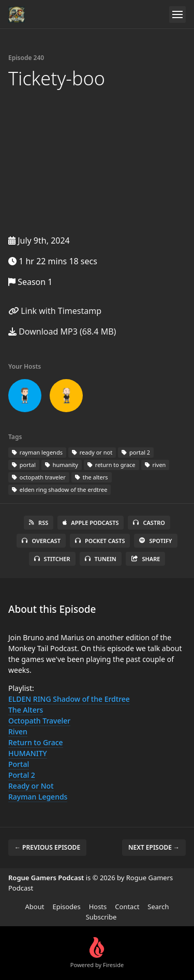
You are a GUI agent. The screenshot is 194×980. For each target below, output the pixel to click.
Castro (149, 523)
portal (24, 465)
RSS (39, 523)
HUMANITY (28, 753)
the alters (92, 477)
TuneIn (101, 559)
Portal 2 (22, 775)
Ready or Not (31, 786)
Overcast (41, 541)
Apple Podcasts (91, 523)
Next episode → (154, 847)
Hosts (98, 907)
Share (146, 559)
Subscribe (101, 917)
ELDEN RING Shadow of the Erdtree (69, 699)
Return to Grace (36, 742)
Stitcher (52, 559)
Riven (18, 732)
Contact (127, 907)
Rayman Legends (38, 797)
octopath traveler (39, 477)
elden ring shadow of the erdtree (59, 489)
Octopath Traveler (39, 721)
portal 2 (136, 452)
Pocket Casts (100, 541)
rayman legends (37, 452)
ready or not (92, 452)
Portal (19, 764)
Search (158, 907)
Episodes (66, 907)
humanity (62, 465)
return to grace (111, 465)
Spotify (155, 541)
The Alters (26, 710)
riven (155, 465)
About (35, 907)
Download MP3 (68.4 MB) (62, 331)
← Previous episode (47, 847)
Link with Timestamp (55, 311)
